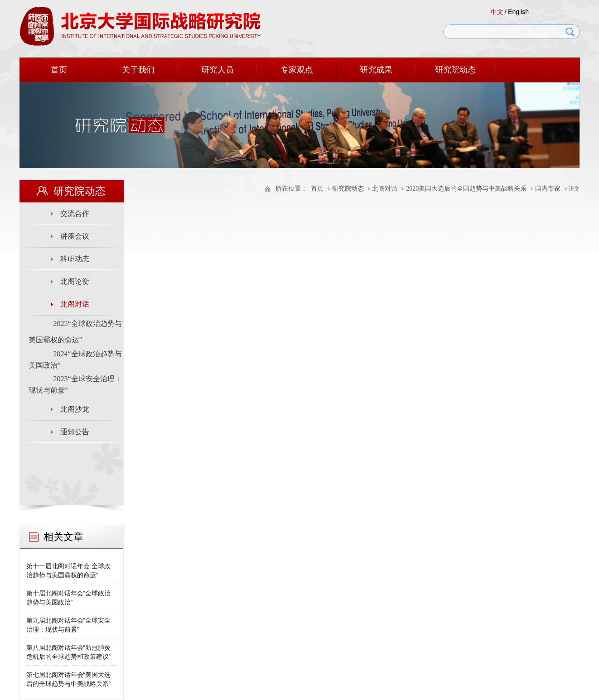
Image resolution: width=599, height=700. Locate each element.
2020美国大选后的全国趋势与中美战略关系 (466, 189)
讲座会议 (75, 236)
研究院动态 (455, 70)
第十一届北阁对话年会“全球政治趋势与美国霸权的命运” (69, 571)
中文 (497, 12)
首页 (59, 70)
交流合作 (75, 213)
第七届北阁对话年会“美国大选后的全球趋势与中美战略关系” (69, 679)
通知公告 (75, 432)
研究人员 (217, 70)
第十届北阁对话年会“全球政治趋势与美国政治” (69, 598)
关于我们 (138, 70)
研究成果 (376, 70)
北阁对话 (385, 189)
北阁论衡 (75, 281)
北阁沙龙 (75, 409)
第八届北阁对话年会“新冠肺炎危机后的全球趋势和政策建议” (69, 652)
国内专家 (548, 189)
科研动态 (75, 259)
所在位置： (291, 189)
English (518, 12)
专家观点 (297, 70)
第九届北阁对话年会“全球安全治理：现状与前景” (69, 625)
